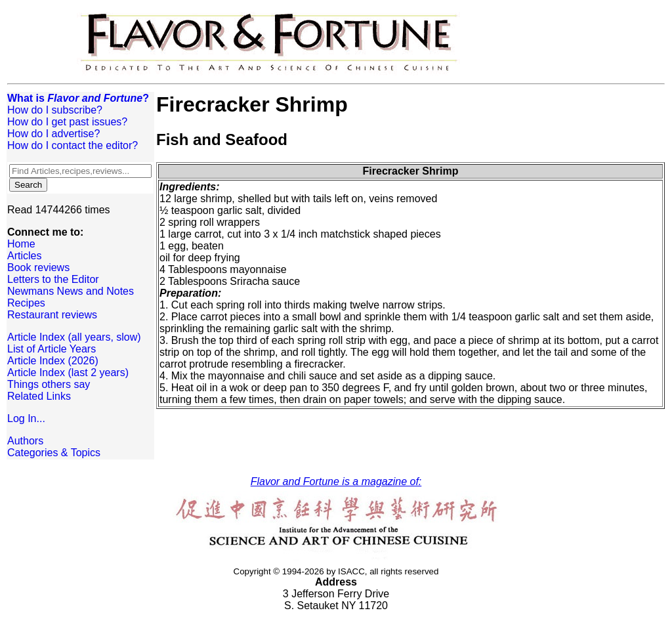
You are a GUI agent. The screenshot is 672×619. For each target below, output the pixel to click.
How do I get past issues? (67, 122)
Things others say (49, 384)
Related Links (39, 396)
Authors (25, 441)
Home (21, 244)
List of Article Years (52, 349)
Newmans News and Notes (71, 291)
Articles (24, 256)
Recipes (26, 303)
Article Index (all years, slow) (74, 337)
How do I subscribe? (55, 110)
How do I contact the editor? (73, 145)
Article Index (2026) (53, 361)
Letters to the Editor (53, 279)
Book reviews (38, 267)
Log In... (26, 418)
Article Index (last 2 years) (68, 373)
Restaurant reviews (52, 315)
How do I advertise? (53, 134)
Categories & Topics (54, 453)
